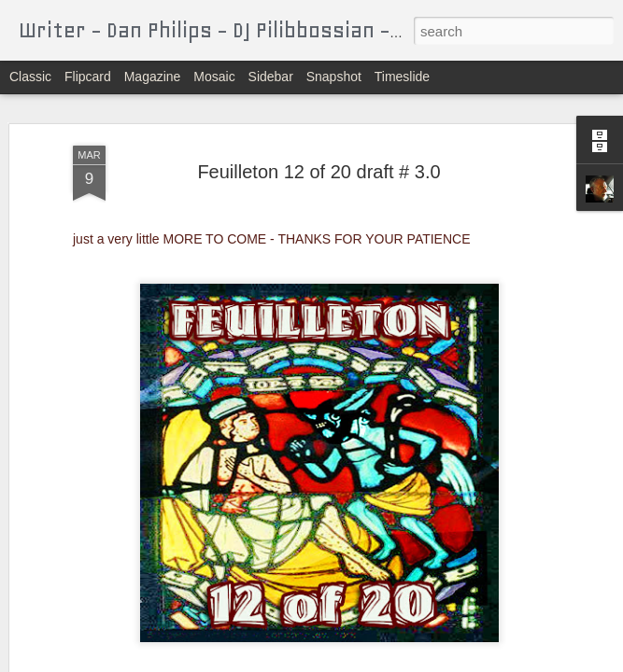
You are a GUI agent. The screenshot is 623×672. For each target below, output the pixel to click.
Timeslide (402, 77)
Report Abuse (425, 662)
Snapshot (334, 77)
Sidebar (271, 77)
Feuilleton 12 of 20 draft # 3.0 (319, 143)
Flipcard (88, 77)
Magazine (153, 77)
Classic (30, 77)
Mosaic (214, 77)
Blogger (370, 662)
